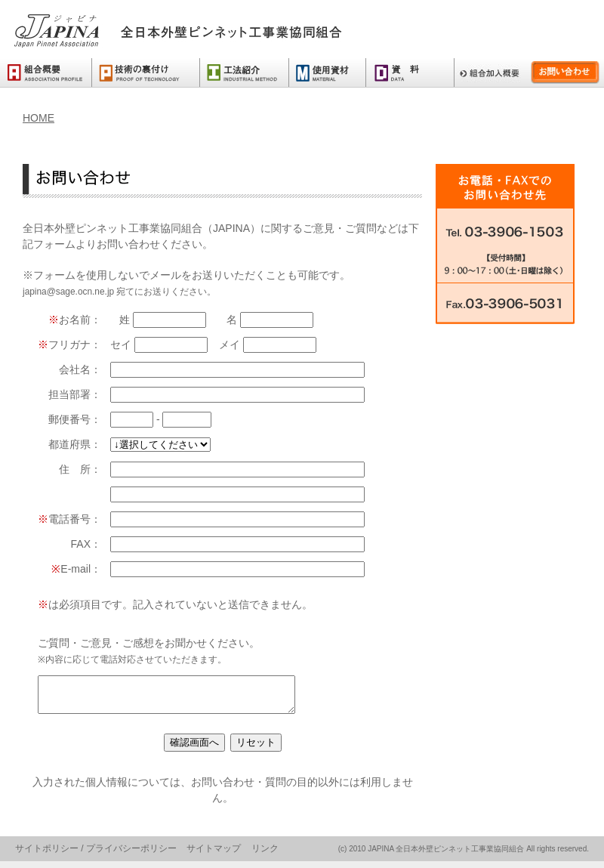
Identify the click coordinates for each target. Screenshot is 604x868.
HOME (39, 118)
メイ (268, 344)
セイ (160, 344)
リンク (265, 855)
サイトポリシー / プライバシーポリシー (96, 855)
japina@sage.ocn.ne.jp (68, 292)
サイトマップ (214, 855)
